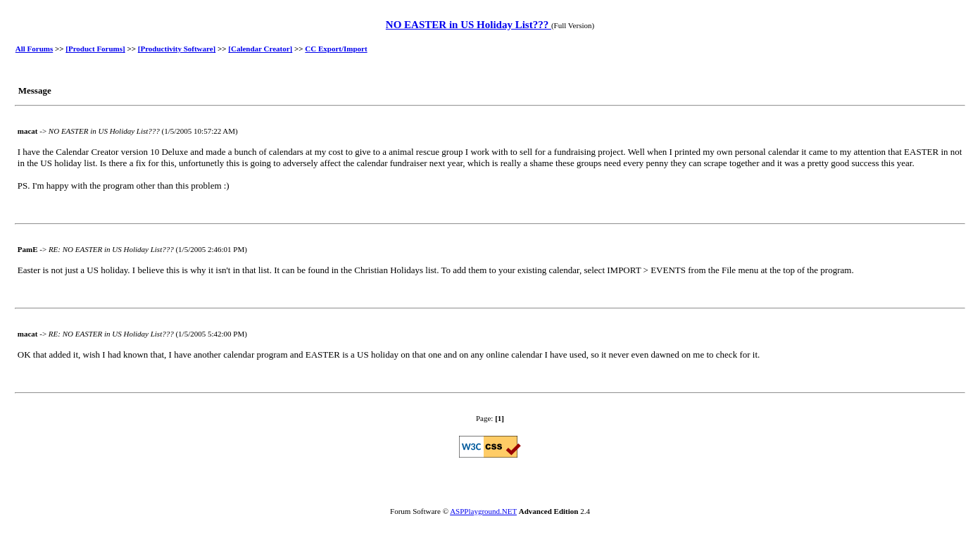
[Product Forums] (95, 49)
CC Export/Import (336, 49)
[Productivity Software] (177, 49)
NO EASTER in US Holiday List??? (469, 25)
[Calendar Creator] (260, 49)
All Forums (34, 49)
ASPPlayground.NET (483, 511)
